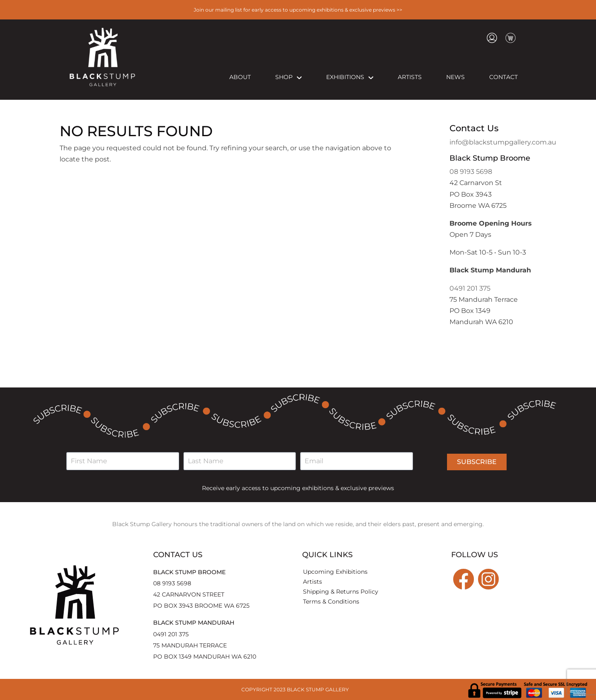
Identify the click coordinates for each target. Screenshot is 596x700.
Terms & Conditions (331, 601)
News (455, 77)
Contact (503, 77)
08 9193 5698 (471, 172)
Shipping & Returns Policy (341, 592)
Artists (410, 77)
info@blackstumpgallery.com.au (503, 142)
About (240, 77)
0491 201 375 (470, 288)
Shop (288, 77)
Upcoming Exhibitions (335, 572)
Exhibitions (350, 77)
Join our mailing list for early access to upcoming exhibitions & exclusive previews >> (298, 10)
